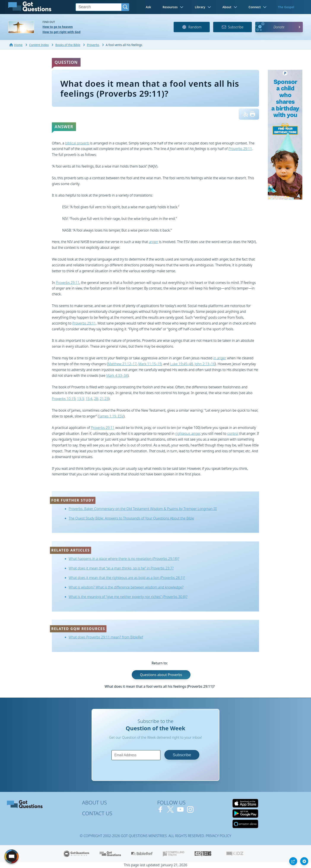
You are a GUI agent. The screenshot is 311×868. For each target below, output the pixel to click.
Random (192, 27)
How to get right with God (62, 32)
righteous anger (188, 433)
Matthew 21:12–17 (122, 364)
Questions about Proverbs (161, 675)
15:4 (89, 399)
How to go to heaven (58, 27)
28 (96, 399)
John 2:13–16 (205, 364)
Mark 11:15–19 (150, 364)
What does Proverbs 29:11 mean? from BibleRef (106, 637)
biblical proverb (77, 143)
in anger (220, 358)
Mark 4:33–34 (117, 376)
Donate (279, 27)
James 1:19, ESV (111, 416)
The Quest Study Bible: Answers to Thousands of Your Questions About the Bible (131, 518)
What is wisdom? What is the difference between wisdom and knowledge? (126, 587)
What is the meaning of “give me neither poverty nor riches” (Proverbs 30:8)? (128, 597)
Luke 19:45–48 (182, 364)
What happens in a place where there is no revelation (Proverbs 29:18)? (124, 559)
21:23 (104, 399)
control (233, 433)
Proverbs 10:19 (64, 399)
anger (154, 242)
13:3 (80, 399)
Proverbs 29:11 (240, 149)
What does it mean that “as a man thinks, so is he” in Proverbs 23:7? (121, 568)
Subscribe (232, 27)
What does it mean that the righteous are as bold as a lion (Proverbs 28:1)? (127, 578)
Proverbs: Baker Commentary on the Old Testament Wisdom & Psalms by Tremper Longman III (143, 509)
